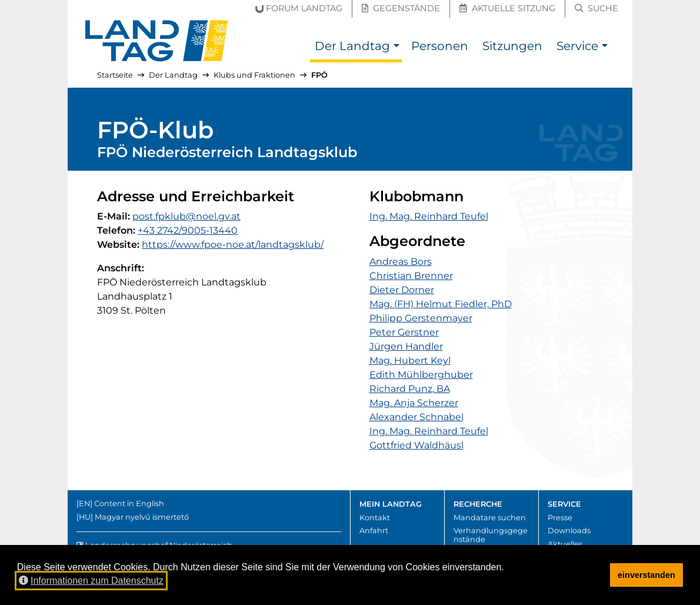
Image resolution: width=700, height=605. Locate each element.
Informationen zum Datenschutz (91, 581)
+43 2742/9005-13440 (188, 230)
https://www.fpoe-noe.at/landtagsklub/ (233, 245)
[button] (396, 47)
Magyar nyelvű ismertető (142, 517)
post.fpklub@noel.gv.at (186, 216)
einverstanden (646, 575)
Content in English (129, 503)
